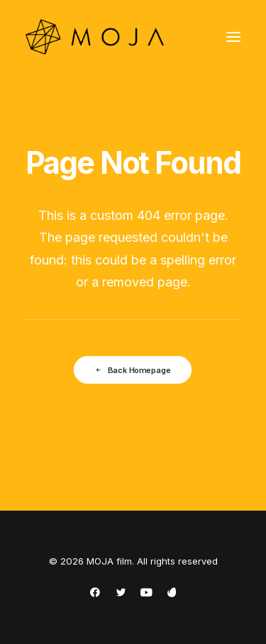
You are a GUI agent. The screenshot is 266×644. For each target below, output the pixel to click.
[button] (233, 37)
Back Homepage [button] (133, 370)
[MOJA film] (95, 37)
